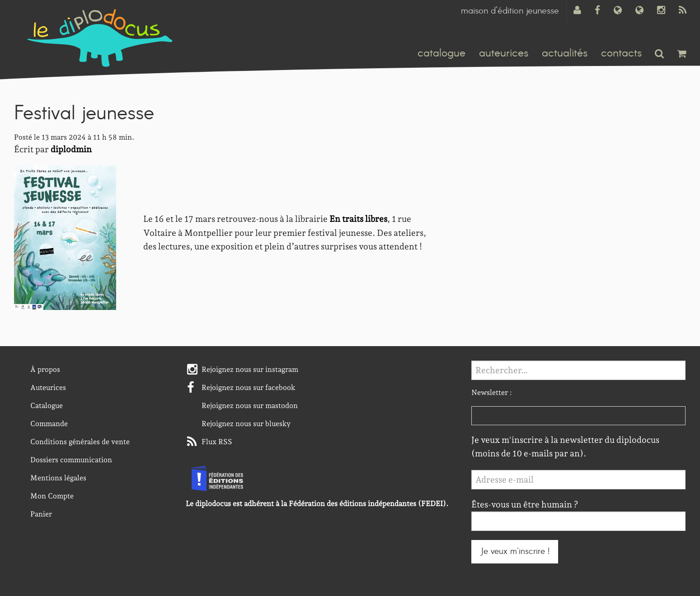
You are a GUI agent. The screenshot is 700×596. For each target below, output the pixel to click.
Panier (41, 514)
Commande (49, 424)
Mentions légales (58, 478)
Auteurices (48, 387)
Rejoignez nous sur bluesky (246, 424)
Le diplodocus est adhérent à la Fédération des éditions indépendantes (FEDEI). (317, 504)
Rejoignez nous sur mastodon (250, 406)
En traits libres (358, 219)
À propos (45, 369)
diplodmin (71, 149)
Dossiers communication (71, 460)
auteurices (504, 53)
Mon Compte (52, 496)
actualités (565, 53)
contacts (621, 53)
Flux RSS (217, 442)
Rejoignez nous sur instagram (250, 369)
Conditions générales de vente (80, 442)
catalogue (442, 53)
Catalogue (47, 406)
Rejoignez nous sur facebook (249, 387)
